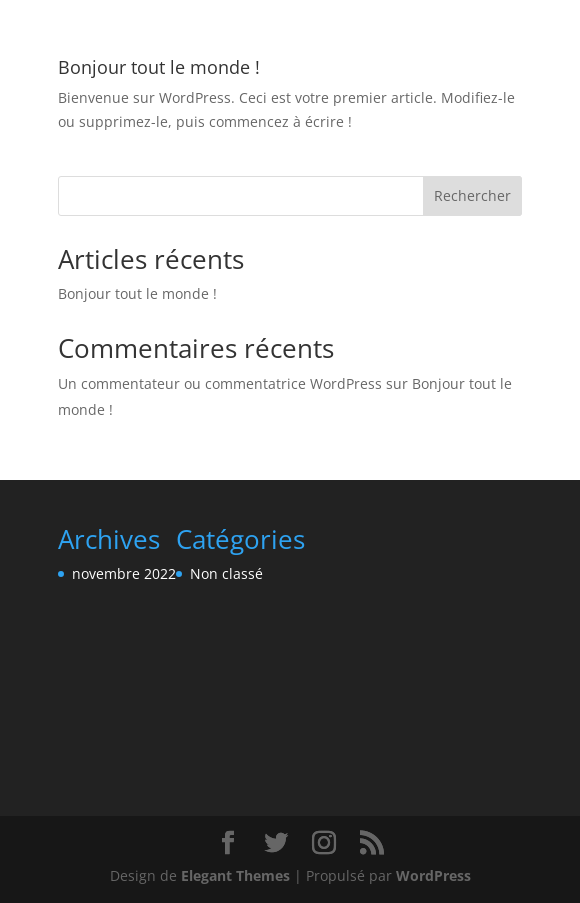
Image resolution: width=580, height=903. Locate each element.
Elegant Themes (235, 875)
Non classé (226, 573)
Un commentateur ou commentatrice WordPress (220, 383)
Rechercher (472, 195)
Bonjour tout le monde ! (159, 67)
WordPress (433, 875)
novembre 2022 (124, 573)
